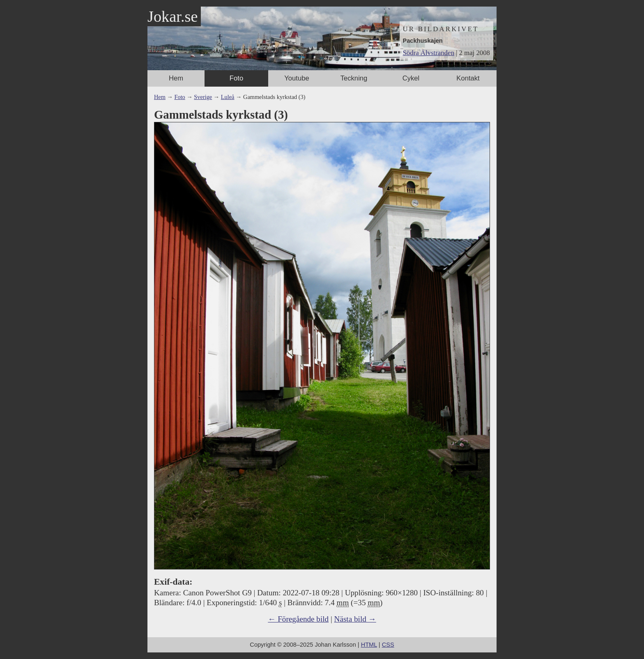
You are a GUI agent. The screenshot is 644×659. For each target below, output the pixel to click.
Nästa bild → (355, 619)
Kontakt (468, 78)
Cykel (411, 78)
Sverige (203, 97)
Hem (176, 78)
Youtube (297, 78)
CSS (388, 645)
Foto (236, 78)
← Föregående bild (298, 619)
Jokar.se (172, 16)
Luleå (228, 97)
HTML (369, 645)
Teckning (354, 78)
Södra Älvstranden (429, 53)
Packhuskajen (423, 41)
